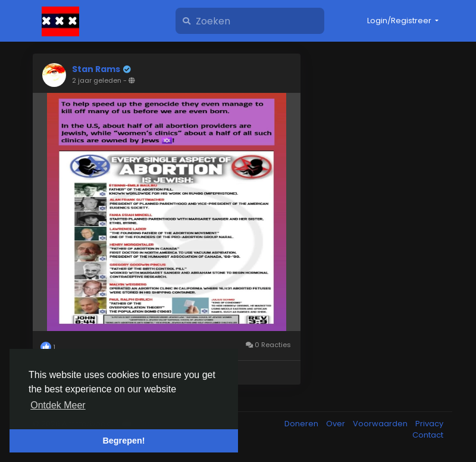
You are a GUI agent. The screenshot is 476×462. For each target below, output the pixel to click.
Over (336, 424)
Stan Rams (96, 69)
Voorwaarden (381, 424)
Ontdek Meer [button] (58, 405)
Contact (428, 435)
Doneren (302, 424)
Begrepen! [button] (123, 441)
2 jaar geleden (97, 80)
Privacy (429, 424)
